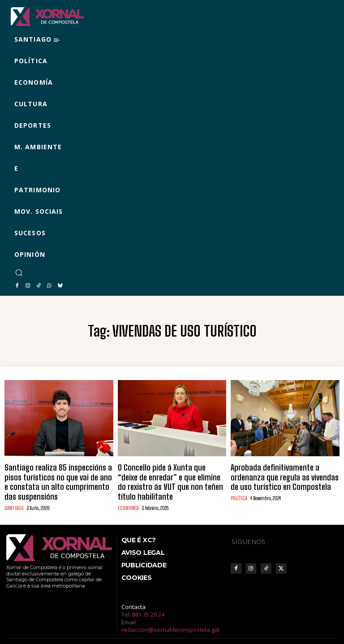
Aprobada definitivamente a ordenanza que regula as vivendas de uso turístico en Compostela (281, 474)
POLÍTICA (239, 492)
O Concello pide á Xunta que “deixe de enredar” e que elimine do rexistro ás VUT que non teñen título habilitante (170, 474)
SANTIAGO (13, 492)
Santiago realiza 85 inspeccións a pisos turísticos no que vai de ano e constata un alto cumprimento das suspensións (55, 474)
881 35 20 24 (148, 598)
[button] (19, 272)
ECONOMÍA (128, 492)
